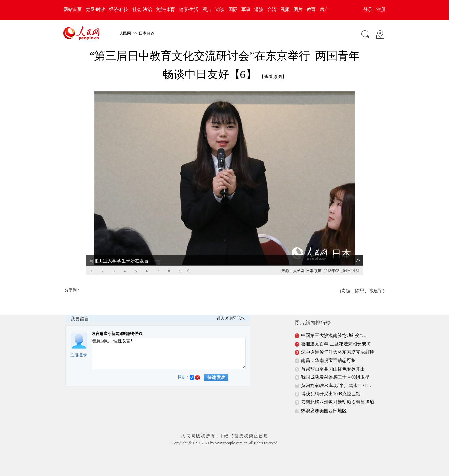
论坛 (241, 318)
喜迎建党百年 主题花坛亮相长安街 (336, 344)
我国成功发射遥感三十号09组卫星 (335, 377)
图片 (298, 10)
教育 (311, 10)
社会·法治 (142, 10)
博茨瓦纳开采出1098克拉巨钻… (333, 394)
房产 (324, 10)
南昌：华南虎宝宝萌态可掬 (328, 361)
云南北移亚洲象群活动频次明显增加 (338, 402)
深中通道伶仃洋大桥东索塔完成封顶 (338, 352)
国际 (233, 10)
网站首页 (73, 10)
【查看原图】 (273, 77)
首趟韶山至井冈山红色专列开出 (333, 369)
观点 (207, 10)
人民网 (125, 33)
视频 (285, 10)
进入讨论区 (226, 318)
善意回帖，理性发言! (169, 353)
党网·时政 (95, 10)
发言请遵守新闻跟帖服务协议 (117, 334)
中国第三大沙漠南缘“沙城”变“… (334, 336)
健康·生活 (189, 10)
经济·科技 (119, 10)
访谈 (220, 10)
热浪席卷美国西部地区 (324, 411)
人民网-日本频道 (307, 271)
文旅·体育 (166, 10)
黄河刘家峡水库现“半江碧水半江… (336, 386)
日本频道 (147, 33)
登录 (368, 10)
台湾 (272, 10)
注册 (381, 10)
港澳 (259, 10)
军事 (246, 10)
